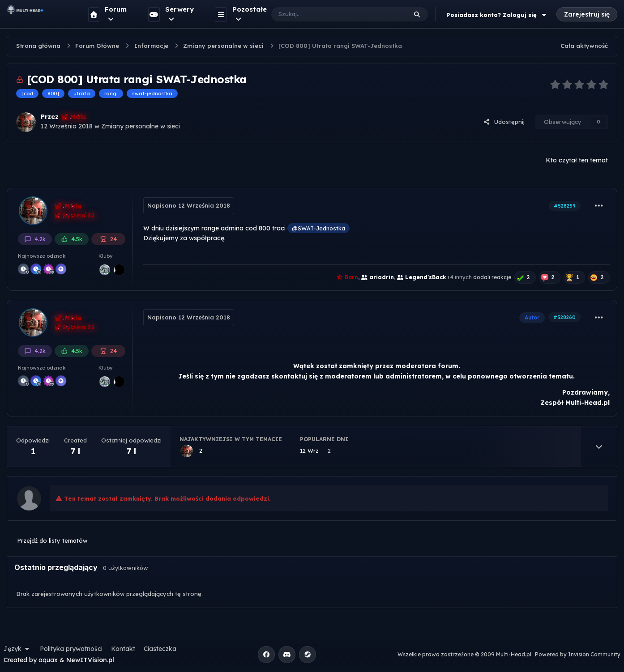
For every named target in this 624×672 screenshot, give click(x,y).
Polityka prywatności (71, 649)
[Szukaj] (330, 14)
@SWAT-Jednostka (318, 228)
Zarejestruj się (587, 14)
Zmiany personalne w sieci (141, 126)
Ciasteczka (160, 649)
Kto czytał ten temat (577, 160)
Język (17, 649)
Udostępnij (504, 122)
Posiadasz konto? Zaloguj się (497, 15)
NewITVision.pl (90, 660)
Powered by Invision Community (578, 654)
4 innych (461, 277)
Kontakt (123, 649)
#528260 (564, 317)
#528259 (565, 206)
